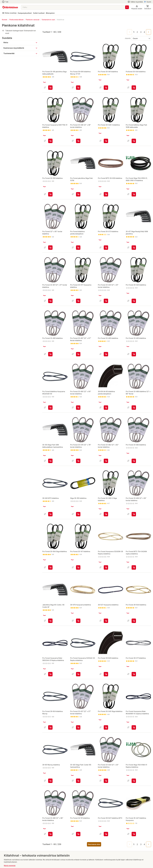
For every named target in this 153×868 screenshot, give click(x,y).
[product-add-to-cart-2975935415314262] (78, 446)
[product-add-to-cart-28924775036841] (50, 86)
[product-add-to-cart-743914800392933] (106, 137)
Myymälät (8, 858)
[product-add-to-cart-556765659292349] (50, 600)
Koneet (5, 20)
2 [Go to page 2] (137, 32)
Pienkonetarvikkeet (16, 20)
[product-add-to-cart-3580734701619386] (50, 497)
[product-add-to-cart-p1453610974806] (78, 240)
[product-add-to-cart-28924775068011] (78, 86)
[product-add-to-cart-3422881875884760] (106, 755)
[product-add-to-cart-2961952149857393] (134, 600)
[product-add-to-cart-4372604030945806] (134, 292)
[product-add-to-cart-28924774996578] (134, 652)
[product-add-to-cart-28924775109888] (106, 806)
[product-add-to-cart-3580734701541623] (50, 446)
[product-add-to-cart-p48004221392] (134, 189)
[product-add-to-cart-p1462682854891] (50, 137)
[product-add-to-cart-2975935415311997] (50, 806)
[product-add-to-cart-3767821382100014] (134, 137)
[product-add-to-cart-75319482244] (50, 652)
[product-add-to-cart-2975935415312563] (106, 446)
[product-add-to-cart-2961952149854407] (106, 86)
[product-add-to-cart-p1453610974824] (134, 86)
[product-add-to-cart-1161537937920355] (78, 343)
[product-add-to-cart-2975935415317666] (134, 497)
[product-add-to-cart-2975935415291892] (78, 497)
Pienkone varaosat (33, 20)
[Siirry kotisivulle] (10, 7)
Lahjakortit (8, 854)
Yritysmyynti (9, 862)
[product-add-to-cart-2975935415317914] (50, 292)
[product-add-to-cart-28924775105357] (50, 189)
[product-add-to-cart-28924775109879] (106, 343)
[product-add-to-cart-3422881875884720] (106, 292)
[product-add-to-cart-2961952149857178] (78, 806)
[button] (137, 7)
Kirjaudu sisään (10, 866)
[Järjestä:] (141, 38)
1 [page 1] (134, 32)
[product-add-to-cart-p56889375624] (78, 189)
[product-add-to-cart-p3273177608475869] (50, 703)
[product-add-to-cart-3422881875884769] (78, 703)
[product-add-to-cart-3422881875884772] (78, 137)
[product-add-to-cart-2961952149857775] (106, 652)
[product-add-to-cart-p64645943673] (134, 755)
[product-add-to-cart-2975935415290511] (106, 497)
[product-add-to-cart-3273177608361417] (50, 395)
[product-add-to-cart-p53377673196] (134, 703)
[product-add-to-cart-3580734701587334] (78, 755)
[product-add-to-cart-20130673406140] (106, 189)
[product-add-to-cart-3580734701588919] (78, 600)
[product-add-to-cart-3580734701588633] (106, 600)
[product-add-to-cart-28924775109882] (134, 446)
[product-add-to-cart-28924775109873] (50, 343)
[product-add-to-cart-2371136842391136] (106, 703)
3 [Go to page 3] (141, 32)
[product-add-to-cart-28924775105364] (134, 343)
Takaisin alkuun (11, 842)
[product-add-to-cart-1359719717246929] (106, 240)
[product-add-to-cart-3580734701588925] (106, 395)
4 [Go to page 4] (144, 32)
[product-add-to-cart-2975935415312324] (50, 240)
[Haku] (127, 7)
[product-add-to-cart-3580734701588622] (78, 652)
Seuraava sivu (94, 816)
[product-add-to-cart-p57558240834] (106, 549)
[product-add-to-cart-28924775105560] (134, 806)
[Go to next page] (149, 32)
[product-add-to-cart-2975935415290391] (50, 549)
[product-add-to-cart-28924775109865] (78, 549)
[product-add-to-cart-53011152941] (134, 549)
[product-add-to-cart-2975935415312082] (78, 395)
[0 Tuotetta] (148, 7)
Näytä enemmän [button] (10, 838)
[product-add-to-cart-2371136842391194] (78, 292)
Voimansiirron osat (48, 20)
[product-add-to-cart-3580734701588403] (50, 755)
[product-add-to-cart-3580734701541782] (134, 240)
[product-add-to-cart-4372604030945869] (134, 395)
